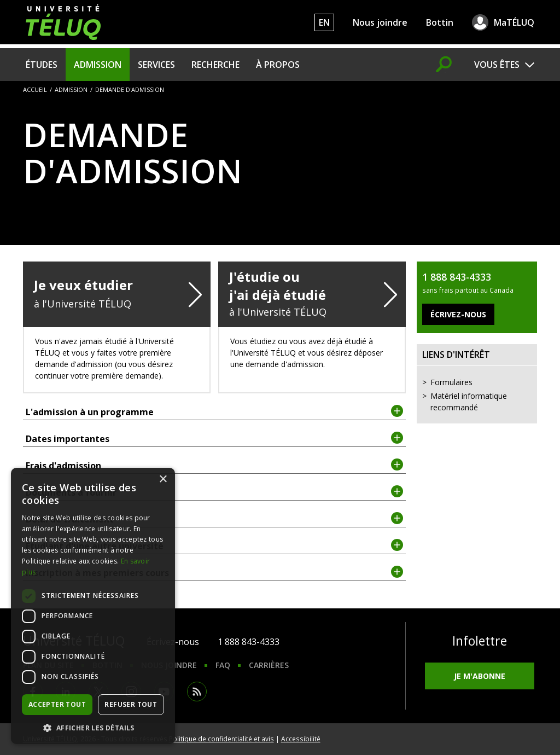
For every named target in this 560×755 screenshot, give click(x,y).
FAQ (223, 665)
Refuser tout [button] (131, 704)
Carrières (269, 665)
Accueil (35, 89)
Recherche (215, 65)
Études (42, 65)
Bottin (440, 22)
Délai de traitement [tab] (215, 519)
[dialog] (93, 606)
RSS (197, 692)
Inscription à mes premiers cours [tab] (215, 572)
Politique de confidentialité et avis (221, 739)
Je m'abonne (480, 676)
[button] (93, 728)
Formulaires (451, 382)
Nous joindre (380, 22)
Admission (98, 65)
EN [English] (324, 22)
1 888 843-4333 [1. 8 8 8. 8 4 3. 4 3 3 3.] (249, 642)
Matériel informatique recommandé (469, 402)
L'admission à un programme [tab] (215, 411)
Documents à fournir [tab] (215, 492)
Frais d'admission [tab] (215, 465)
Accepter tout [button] (57, 704)
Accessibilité (301, 739)
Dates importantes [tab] (215, 438)
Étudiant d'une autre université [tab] (215, 545)
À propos (278, 65)
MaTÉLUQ (514, 22)
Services (156, 65)
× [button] (163, 480)
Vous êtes (497, 65)
